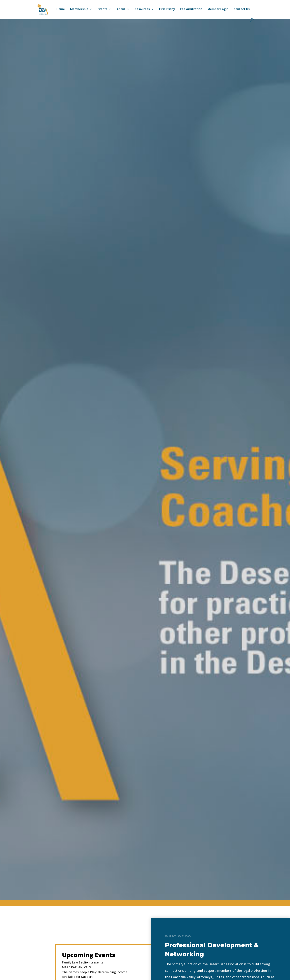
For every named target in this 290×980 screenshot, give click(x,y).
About (121, 9)
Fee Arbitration (191, 9)
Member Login (218, 9)
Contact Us (242, 9)
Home (61, 9)
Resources (142, 9)
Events (102, 9)
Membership (79, 9)
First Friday (167, 9)
